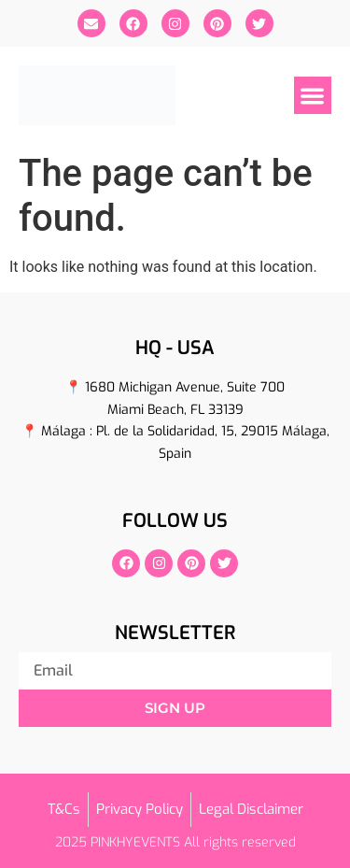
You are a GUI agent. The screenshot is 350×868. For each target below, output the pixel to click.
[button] (313, 96)
